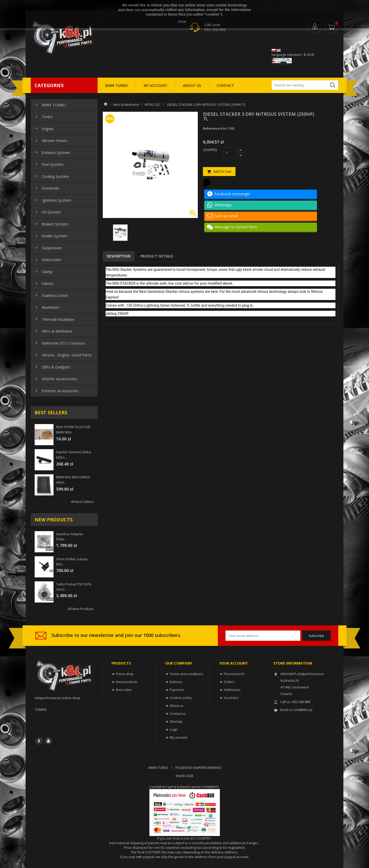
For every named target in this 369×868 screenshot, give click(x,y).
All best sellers (82, 502)
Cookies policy (181, 698)
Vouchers (231, 698)
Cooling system (52, 176)
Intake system (51, 236)
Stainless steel (51, 295)
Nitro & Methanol (53, 331)
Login (174, 729)
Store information (293, 663)
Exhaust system (52, 152)
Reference (211, 128)
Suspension (48, 248)
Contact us (178, 714)
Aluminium (47, 307)
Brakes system (51, 224)
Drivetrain (47, 188)
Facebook (39, 741)
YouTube (48, 741)
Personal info (234, 674)
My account (178, 737)
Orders (229, 682)
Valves (44, 283)
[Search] (305, 85)
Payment (177, 690)
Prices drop (125, 674)
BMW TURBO (116, 85)
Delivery (176, 682)
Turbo (43, 117)
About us (177, 706)
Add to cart (219, 172)
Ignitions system (53, 200)
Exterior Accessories (56, 391)
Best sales (124, 690)
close (182, 22)
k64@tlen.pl (303, 710)
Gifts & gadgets (52, 367)
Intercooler (48, 260)
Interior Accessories (56, 379)
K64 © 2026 (184, 776)
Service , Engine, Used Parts (63, 355)
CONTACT (225, 85)
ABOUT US (192, 85)
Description (119, 256)
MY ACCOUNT (155, 85)
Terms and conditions (186, 674)
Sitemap (176, 721)
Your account (234, 663)
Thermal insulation (54, 319)
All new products (81, 609)
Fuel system (49, 164)
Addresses (232, 690)
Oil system (48, 212)
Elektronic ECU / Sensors (60, 343)
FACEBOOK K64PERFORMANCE (199, 768)
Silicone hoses (51, 140)
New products (127, 682)
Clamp (43, 272)
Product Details (157, 256)
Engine (44, 129)
